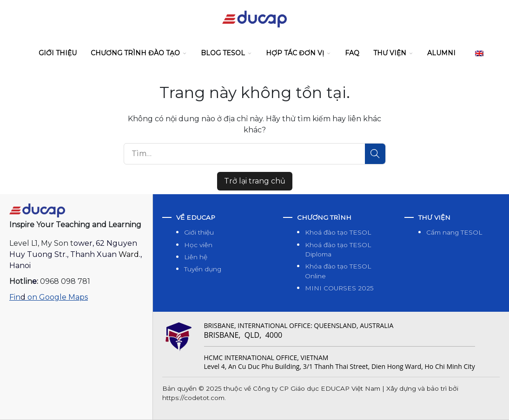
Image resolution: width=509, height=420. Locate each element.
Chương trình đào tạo (135, 53)
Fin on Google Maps (49, 297)
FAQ (352, 53)
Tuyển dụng (203, 269)
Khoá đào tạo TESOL (338, 232)
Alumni (441, 53)
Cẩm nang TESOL (454, 232)
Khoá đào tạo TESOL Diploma (338, 249)
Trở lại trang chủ (255, 181)
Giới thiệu (58, 53)
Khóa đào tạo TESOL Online (338, 271)
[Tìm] (375, 154)
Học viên (198, 245)
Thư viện (390, 53)
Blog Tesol (223, 53)
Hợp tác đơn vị (295, 53)
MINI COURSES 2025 (339, 288)
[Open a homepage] (37, 210)
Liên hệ (196, 257)
